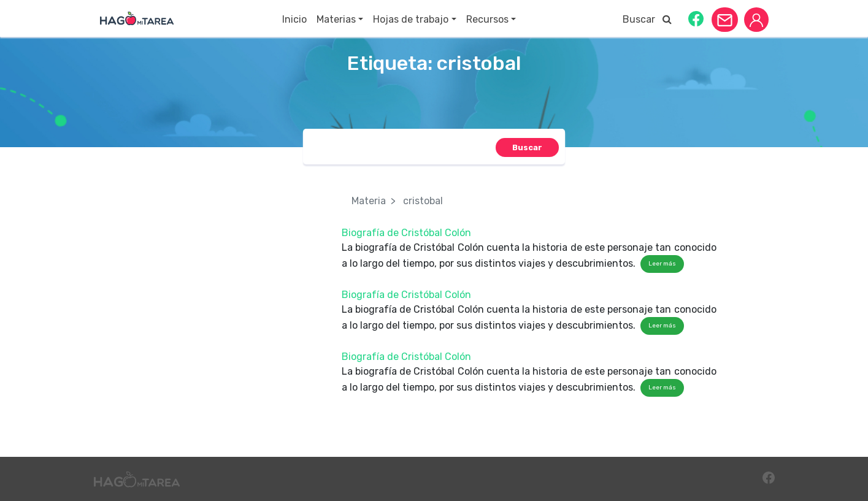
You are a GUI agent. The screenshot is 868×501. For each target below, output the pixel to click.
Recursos (487, 19)
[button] (696, 18)
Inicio (294, 19)
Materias (336, 19)
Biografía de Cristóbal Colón (406, 233)
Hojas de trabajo (411, 19)
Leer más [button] (662, 264)
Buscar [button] (647, 19)
